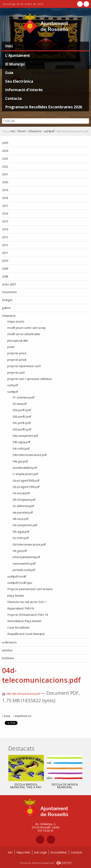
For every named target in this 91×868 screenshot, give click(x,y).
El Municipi (15, 64)
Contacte (76, 852)
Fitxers (22, 131)
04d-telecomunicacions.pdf (21, 694)
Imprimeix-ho (23, 716)
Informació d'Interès (24, 90)
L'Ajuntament (18, 55)
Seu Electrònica (19, 81)
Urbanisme (35, 131)
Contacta (13, 98)
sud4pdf (49, 131)
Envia (7, 716)
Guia (9, 73)
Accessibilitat (59, 852)
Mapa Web (23, 852)
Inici (9, 46)
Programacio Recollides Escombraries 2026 (44, 107)
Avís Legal (40, 852)
